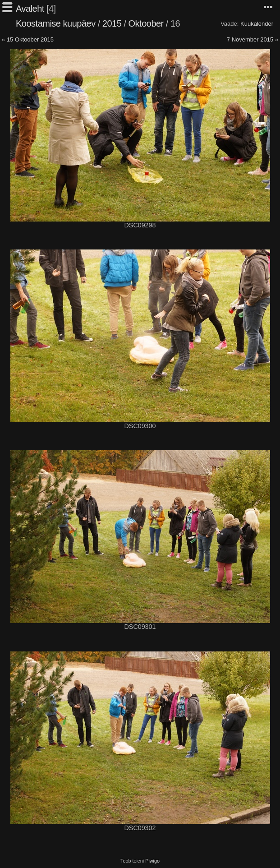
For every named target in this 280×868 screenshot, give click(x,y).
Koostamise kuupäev (56, 23)
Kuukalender (257, 24)
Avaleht (30, 9)
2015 (112, 23)
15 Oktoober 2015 (30, 39)
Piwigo (152, 861)
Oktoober (146, 23)
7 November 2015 (250, 39)
